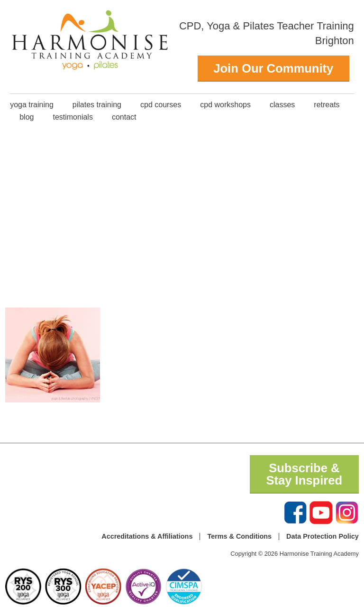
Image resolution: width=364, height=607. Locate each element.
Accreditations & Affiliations (147, 536)
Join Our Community (273, 68)
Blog (27, 117)
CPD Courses (161, 105)
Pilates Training (97, 105)
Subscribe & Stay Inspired (304, 474)
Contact (124, 117)
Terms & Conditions (239, 536)
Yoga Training (32, 105)
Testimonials (73, 117)
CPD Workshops (225, 105)
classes (282, 105)
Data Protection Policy (323, 536)
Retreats (327, 105)
